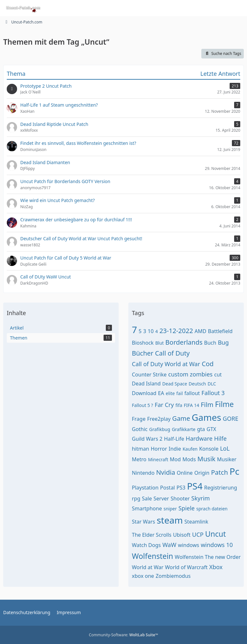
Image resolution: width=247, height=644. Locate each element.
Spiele (187, 508)
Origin (202, 473)
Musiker (227, 459)
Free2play (159, 419)
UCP (198, 534)
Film (207, 405)
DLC (212, 384)
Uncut (216, 534)
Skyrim (201, 498)
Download (144, 393)
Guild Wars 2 (147, 439)
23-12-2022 (176, 331)
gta (201, 429)
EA (161, 393)
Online (185, 473)
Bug (223, 342)
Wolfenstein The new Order (208, 557)
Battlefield (220, 331)
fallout (192, 393)
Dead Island (146, 384)
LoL (225, 448)
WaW (169, 545)
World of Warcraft (186, 567)
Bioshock (143, 343)
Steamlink (196, 522)
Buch (210, 343)
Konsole (209, 449)
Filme (224, 404)
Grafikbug (160, 429)
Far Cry (164, 405)
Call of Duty (172, 353)
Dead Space (175, 384)
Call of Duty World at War (166, 364)
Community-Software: (123, 635)
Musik (206, 459)
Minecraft (158, 459)
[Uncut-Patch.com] (23, 8)
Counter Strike (149, 375)
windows (188, 545)
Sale (147, 498)
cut (218, 375)
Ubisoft (182, 535)
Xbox (216, 567)
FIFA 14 (192, 405)
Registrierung (221, 488)
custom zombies (190, 374)
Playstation (145, 488)
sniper (170, 509)
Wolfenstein (152, 556)
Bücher (143, 353)
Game (181, 418)
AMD (200, 331)
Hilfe (220, 438)
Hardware (199, 438)
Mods (189, 459)
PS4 (195, 486)
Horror (159, 449)
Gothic (140, 429)
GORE (231, 419)
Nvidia (165, 472)
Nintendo (143, 473)
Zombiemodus (173, 576)
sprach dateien (212, 509)
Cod (208, 364)
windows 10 (217, 545)
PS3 (181, 488)
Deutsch (197, 384)
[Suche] (206, 8)
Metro (139, 459)
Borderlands (184, 342)
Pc (234, 471)
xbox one (143, 576)
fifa (179, 405)
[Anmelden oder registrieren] (223, 8)
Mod (175, 459)
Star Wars (143, 522)
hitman (141, 449)
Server (161, 498)
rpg (136, 498)
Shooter (180, 498)
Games (206, 417)
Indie (175, 449)
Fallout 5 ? (142, 405)
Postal (168, 488)
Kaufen (190, 449)
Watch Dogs (146, 545)
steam (170, 520)
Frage (139, 419)
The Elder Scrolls (152, 535)
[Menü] (239, 8)
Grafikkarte (184, 429)
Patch (220, 472)
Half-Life (174, 439)
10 (151, 331)
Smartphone (147, 508)
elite (170, 393)
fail (179, 393)
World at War (148, 567)
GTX (211, 429)
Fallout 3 (213, 393)
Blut (160, 343)
